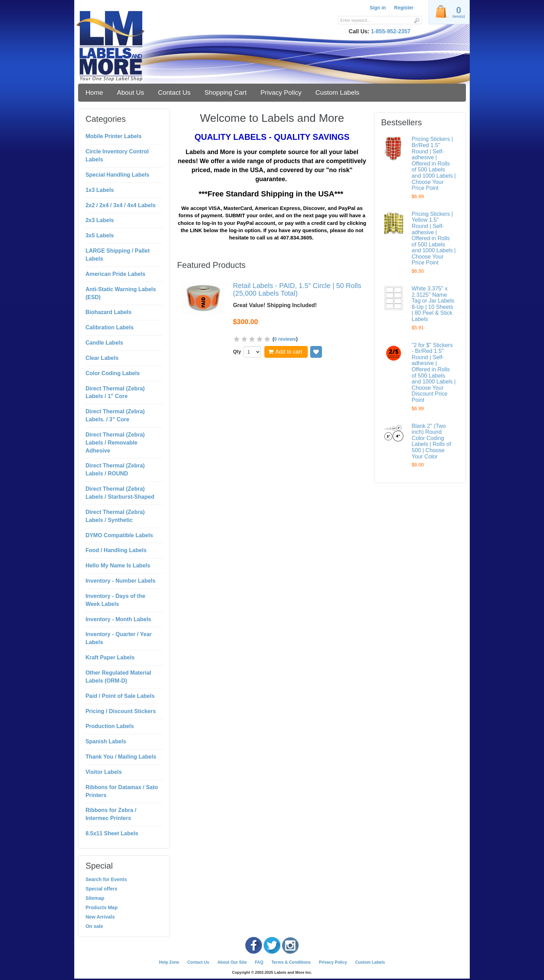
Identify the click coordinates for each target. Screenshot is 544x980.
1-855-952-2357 (391, 31)
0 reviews (285, 339)
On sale (94, 926)
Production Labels (110, 726)
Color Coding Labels (112, 373)
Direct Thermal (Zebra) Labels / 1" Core (115, 392)
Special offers (101, 889)
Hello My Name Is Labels (118, 565)
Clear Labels (102, 358)
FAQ (259, 962)
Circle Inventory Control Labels (117, 155)
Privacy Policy (281, 92)
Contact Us (174, 92)
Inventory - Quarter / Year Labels (118, 638)
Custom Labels (337, 92)
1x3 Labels (100, 190)
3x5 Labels (100, 235)
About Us (130, 92)
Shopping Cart (225, 92)
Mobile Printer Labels (113, 136)
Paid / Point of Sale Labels (120, 696)
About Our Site (232, 962)
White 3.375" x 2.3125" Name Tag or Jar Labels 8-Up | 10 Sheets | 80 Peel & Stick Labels (433, 304)
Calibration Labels (109, 327)
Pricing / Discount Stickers (121, 711)
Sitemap (95, 898)
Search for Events (106, 879)
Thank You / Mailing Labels (121, 757)
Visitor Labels (104, 772)
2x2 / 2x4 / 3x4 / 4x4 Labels (120, 205)
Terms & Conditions (291, 962)
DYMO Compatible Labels (119, 535)
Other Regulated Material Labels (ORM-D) (118, 677)
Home (94, 92)
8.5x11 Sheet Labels (112, 833)
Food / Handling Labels (116, 550)
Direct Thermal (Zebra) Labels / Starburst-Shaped (120, 493)
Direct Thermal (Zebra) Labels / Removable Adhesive (115, 443)
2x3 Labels (100, 220)
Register (404, 8)
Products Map (101, 907)
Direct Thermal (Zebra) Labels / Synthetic (115, 516)
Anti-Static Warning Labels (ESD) (121, 293)
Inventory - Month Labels (118, 619)
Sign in (378, 8)
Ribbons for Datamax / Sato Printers (122, 791)
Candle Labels (104, 343)
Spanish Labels (106, 741)
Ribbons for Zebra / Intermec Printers (111, 814)
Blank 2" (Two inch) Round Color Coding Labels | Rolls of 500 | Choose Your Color (432, 441)
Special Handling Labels (117, 175)
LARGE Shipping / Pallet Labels (117, 255)
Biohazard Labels (108, 312)
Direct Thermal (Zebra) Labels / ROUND (115, 470)
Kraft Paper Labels (110, 657)
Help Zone (169, 962)
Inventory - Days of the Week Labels (115, 600)
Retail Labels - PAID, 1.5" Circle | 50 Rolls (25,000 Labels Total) (297, 289)
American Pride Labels (115, 274)
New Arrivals (100, 917)
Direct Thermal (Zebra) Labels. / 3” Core (115, 415)
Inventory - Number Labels (120, 581)
